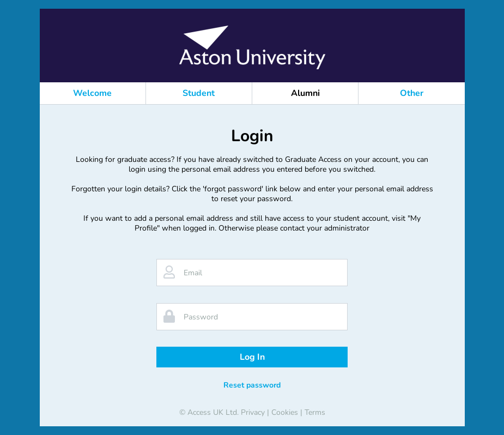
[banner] (252, 47)
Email (193, 273)
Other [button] (412, 93)
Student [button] (199, 93)
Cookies (285, 412)
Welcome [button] (92, 93)
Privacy (253, 412)
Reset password (252, 385)
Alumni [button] (305, 93)
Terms (315, 412)
